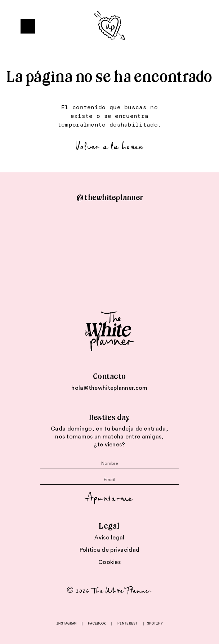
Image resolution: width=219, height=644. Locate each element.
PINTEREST (128, 623)
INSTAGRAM (66, 623)
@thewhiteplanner (109, 198)
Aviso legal (109, 538)
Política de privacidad (110, 550)
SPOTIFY (155, 623)
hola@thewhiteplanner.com (109, 388)
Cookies (109, 562)
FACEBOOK (97, 623)
